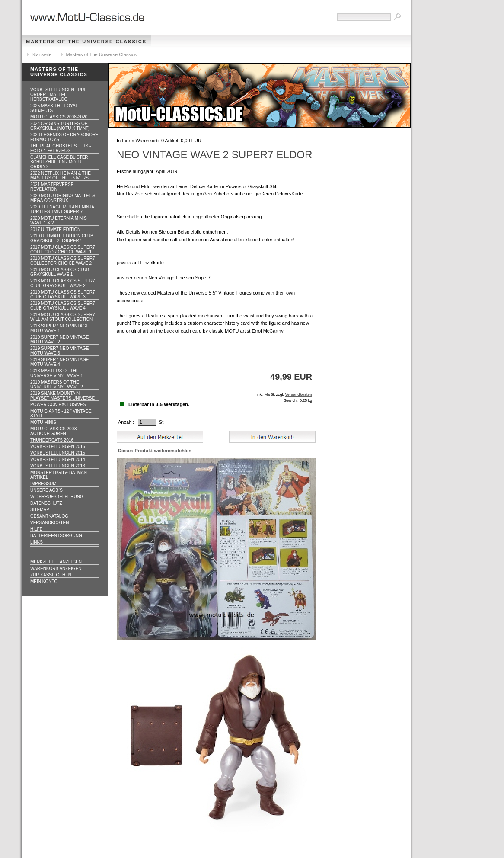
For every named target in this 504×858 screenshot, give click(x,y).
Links (37, 542)
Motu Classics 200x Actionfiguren (54, 431)
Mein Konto (44, 581)
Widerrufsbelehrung (57, 497)
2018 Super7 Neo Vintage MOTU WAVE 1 (59, 328)
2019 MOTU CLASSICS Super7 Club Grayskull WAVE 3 (63, 295)
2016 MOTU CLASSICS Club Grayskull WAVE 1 (60, 272)
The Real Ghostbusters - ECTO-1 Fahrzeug (61, 148)
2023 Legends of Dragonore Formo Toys (64, 137)
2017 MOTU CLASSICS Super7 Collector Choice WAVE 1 (63, 250)
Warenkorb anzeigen (56, 568)
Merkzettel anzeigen (56, 562)
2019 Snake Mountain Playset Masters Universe (62, 396)
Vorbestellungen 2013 (58, 466)
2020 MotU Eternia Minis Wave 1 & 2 (59, 221)
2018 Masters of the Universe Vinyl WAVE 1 (57, 373)
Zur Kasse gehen (51, 575)
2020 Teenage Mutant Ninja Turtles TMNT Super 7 (62, 209)
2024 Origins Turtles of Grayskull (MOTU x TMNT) (60, 126)
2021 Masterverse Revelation (52, 187)
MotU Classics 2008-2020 (59, 117)
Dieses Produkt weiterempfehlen (155, 451)
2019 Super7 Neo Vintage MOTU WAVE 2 (59, 339)
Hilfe (36, 529)
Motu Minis (43, 422)
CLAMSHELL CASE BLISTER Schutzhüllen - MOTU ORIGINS (59, 162)
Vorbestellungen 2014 (58, 459)
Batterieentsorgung (56, 536)
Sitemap (40, 510)
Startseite (41, 54)
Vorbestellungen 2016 (58, 447)
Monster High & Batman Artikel (59, 475)
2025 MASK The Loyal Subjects (54, 108)
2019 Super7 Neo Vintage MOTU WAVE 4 (59, 362)
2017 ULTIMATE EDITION (55, 229)
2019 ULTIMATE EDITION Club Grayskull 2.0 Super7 (62, 238)
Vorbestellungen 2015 (58, 453)
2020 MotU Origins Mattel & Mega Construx (63, 198)
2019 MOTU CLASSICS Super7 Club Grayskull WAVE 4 (63, 306)
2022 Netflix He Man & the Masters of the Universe (61, 176)
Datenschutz (46, 503)
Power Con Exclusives (58, 405)
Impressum (43, 484)
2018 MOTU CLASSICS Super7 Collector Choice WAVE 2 (63, 261)
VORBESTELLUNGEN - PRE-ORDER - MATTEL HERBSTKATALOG (59, 94)
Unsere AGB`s (46, 490)
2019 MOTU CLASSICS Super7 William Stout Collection (63, 317)
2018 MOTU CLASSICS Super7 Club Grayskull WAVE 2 (63, 283)
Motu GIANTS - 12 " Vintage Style (61, 413)
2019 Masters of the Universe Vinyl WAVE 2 (57, 384)
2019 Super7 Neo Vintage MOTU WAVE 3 (59, 351)
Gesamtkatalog (49, 516)
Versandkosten (49, 523)
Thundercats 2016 (52, 440)
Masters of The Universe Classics (86, 42)
